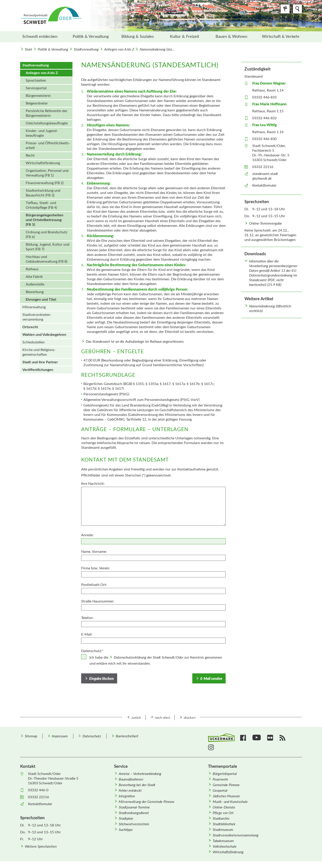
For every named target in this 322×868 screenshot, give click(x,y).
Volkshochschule (225, 847)
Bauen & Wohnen (231, 37)
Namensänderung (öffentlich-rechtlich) (271, 309)
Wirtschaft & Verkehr (281, 37)
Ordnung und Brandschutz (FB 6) (47, 235)
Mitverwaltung (34, 307)
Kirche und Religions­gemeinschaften (39, 352)
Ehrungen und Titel (41, 300)
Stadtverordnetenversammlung (236, 835)
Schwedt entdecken (40, 37)
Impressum (60, 736)
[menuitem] (44, 37)
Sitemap (31, 736)
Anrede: (87, 535)
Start (29, 49)
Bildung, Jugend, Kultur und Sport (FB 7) (48, 247)
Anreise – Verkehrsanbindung (140, 774)
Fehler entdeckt (130, 791)
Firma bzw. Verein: (96, 568)
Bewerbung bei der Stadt (137, 785)
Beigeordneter (37, 103)
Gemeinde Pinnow (226, 785)
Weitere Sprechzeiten (41, 847)
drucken (190, 718)
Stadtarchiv (221, 819)
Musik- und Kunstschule (230, 802)
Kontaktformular (264, 185)
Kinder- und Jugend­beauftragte (42, 133)
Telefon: (87, 618)
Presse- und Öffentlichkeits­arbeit (48, 146)
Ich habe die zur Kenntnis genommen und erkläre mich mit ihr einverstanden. (156, 661)
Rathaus (32, 269)
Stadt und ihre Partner (40, 362)
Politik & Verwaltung (91, 37)
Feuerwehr (220, 779)
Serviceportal (36, 88)
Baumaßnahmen (131, 779)
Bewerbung (35, 292)
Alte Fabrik (34, 277)
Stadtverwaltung (86, 49)
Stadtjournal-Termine (134, 807)
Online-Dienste (224, 807)
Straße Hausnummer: (98, 601)
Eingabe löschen (102, 679)
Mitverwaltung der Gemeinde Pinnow (147, 802)
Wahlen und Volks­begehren (44, 335)
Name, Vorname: (94, 552)
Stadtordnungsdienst (134, 813)
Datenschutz (92, 736)
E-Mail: (87, 634)
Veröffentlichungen (38, 370)
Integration (127, 796)
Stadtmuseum (223, 830)
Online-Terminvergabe (266, 223)
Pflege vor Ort (223, 813)
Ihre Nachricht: (93, 484)
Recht (30, 155)
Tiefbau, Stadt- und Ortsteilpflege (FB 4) (41, 205)
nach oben (162, 718)
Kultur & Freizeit (184, 37)
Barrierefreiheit (127, 736)
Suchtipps (126, 830)
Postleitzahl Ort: (94, 585)
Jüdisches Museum (226, 796)
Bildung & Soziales (138, 37)
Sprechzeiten (36, 81)
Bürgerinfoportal (225, 774)
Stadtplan (126, 819)
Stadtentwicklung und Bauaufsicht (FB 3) (43, 193)
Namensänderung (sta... (157, 49)
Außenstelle (35, 284)
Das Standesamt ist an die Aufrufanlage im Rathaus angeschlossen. (135, 342)
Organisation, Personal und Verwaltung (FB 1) (47, 173)
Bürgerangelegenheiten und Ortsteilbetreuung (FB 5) (44, 220)
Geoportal (220, 791)
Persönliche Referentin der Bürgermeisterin (47, 113)
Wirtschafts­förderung (43, 163)
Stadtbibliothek (224, 824)
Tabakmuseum (223, 841)
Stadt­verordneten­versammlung (37, 317)
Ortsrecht (30, 327)
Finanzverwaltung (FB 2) (45, 183)
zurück (136, 718)
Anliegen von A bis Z (119, 49)
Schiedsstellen (34, 342)
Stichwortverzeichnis (134, 824)
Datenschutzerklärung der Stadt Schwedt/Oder (149, 657)
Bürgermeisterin (38, 96)
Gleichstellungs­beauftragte (47, 123)
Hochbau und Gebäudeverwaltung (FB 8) (47, 259)
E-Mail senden (211, 679)
